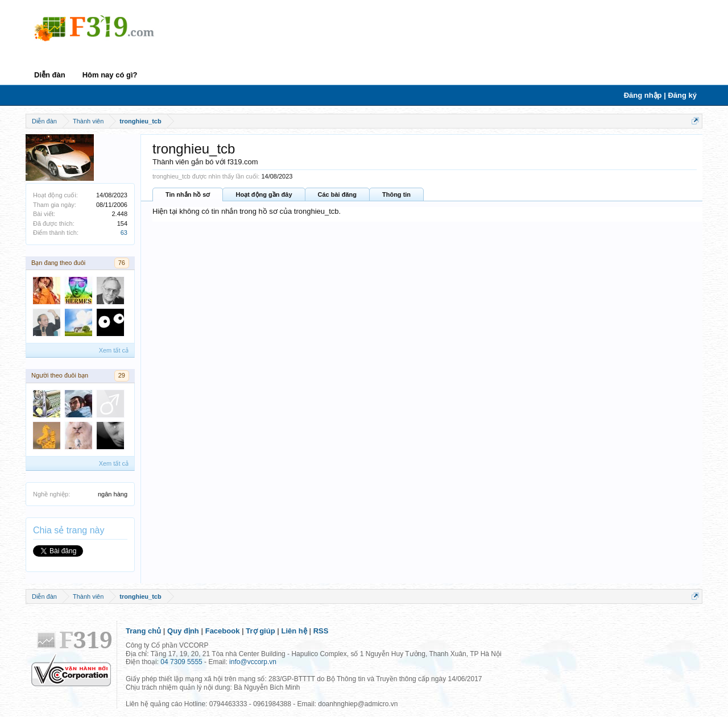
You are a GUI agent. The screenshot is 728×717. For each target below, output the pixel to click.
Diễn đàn (50, 75)
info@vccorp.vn (253, 662)
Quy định (183, 631)
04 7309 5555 (181, 662)
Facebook (223, 631)
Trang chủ (143, 631)
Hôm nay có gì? (110, 75)
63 (124, 233)
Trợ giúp (260, 631)
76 (122, 263)
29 (122, 375)
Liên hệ (294, 631)
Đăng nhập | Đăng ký (660, 95)
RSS (321, 631)
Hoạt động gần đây (264, 194)
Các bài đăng (337, 194)
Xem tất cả (114, 350)
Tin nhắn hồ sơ (188, 194)
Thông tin (396, 194)
